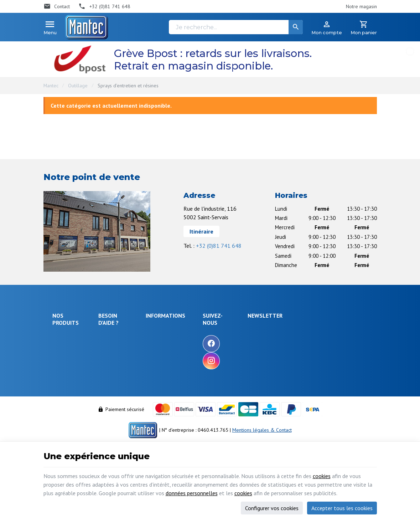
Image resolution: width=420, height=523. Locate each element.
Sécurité (61, 356)
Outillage (78, 86)
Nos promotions (205, 339)
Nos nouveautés (205, 349)
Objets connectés (63, 370)
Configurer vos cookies (272, 508)
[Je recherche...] (236, 27)
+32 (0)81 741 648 (219, 246)
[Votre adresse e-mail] (325, 337)
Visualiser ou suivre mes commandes (128, 384)
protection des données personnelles (318, 372)
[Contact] (57, 6)
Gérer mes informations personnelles (127, 418)
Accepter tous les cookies (342, 508)
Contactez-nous (204, 359)
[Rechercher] (296, 27)
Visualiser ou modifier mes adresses (130, 402)
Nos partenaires (205, 368)
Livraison (111, 347)
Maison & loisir (68, 411)
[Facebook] (253, 344)
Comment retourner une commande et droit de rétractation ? (128, 364)
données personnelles (192, 493)
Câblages (62, 392)
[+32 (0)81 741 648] (104, 6)
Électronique (66, 337)
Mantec (51, 86)
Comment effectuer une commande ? (127, 334)
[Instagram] (253, 361)
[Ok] (359, 337)
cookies (322, 476)
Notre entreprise (206, 330)
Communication (68, 402)
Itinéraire (201, 231)
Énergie (61, 347)
